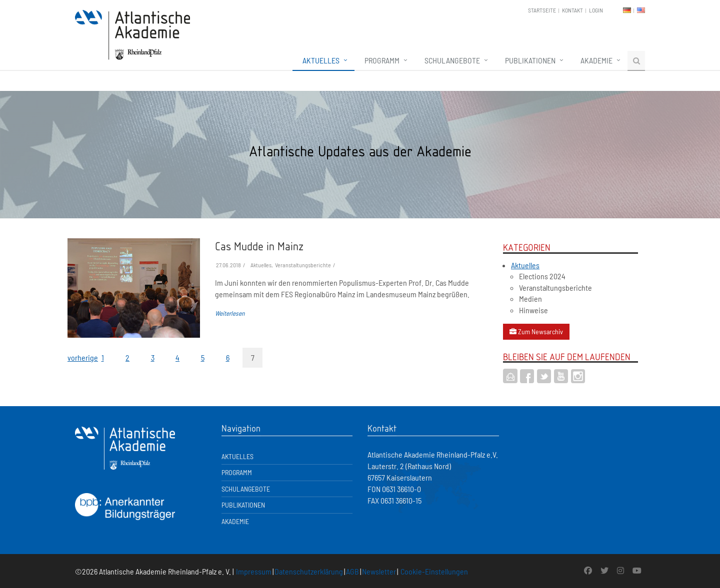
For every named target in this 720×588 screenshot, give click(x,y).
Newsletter (379, 571)
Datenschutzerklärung (309, 571)
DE (627, 10)
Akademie (596, 60)
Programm (382, 60)
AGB (352, 571)
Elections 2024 (542, 276)
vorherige (77, 357)
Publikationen (530, 60)
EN (641, 10)
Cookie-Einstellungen (434, 571)
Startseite (542, 10)
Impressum (254, 571)
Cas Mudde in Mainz (259, 246)
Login (596, 10)
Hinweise (533, 310)
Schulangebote (452, 60)
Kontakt (572, 10)
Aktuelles (321, 60)
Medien (530, 298)
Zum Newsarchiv (536, 331)
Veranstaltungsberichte (555, 288)
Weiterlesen (230, 313)
